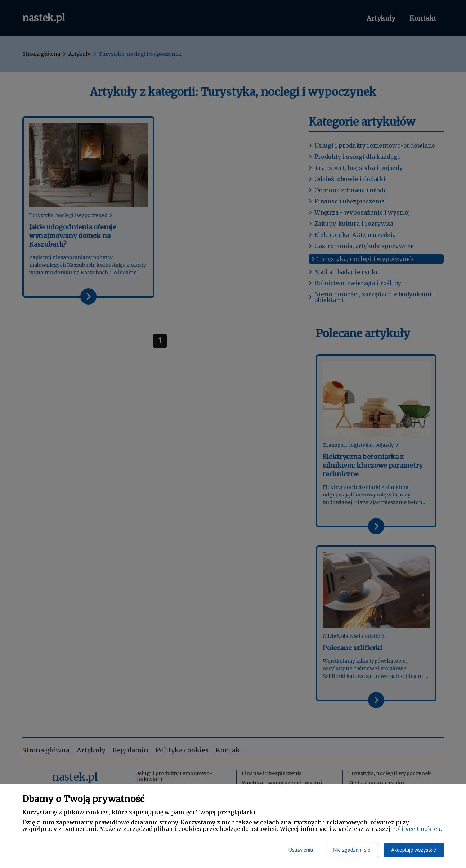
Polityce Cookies (416, 829)
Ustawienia (301, 850)
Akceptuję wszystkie (414, 850)
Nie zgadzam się (352, 850)
